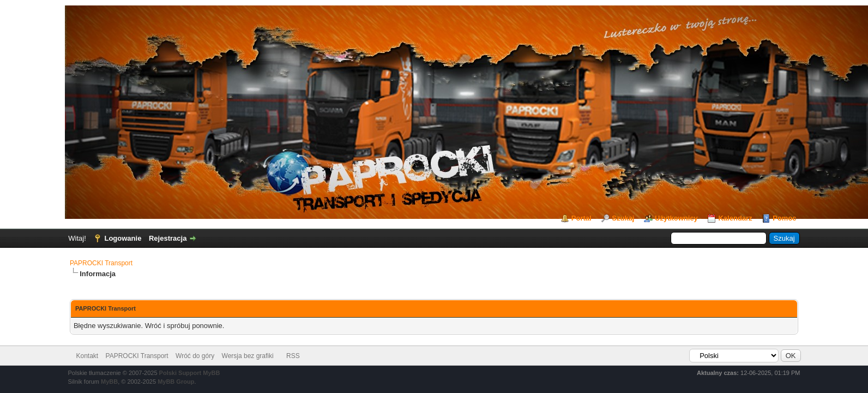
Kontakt (88, 356)
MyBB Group (176, 382)
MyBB (109, 382)
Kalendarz (735, 218)
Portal (581, 218)
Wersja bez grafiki (248, 356)
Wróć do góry (195, 356)
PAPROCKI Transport (101, 263)
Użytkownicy (676, 218)
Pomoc (784, 218)
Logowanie (123, 238)
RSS (293, 356)
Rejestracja (168, 238)
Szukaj (623, 218)
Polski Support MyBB (190, 373)
